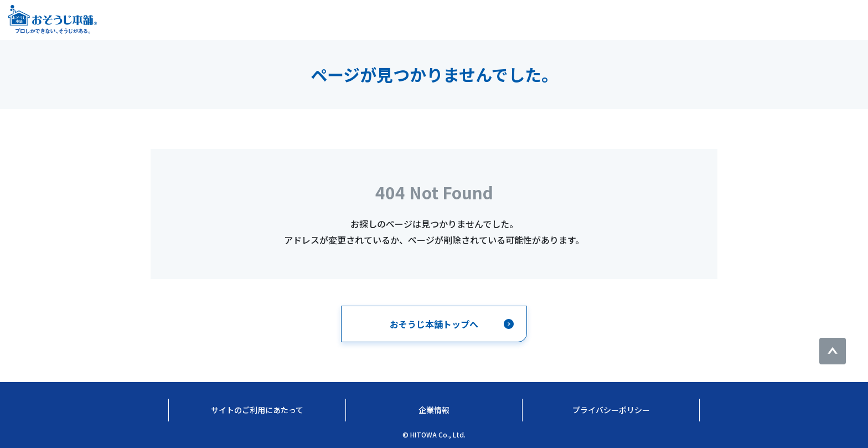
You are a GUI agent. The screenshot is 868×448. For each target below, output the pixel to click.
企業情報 (434, 410)
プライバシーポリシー (611, 410)
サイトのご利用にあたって (257, 410)
